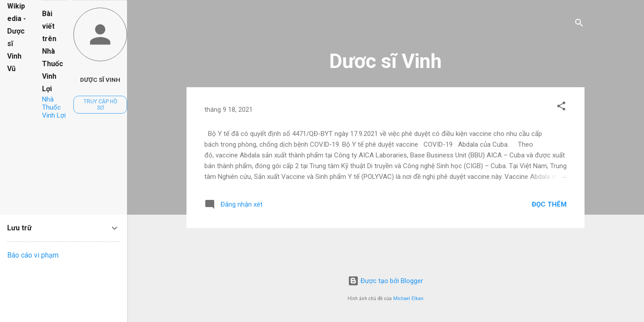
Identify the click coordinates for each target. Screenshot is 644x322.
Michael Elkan (408, 299)
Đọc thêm (549, 204)
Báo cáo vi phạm (33, 255)
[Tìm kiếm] (579, 24)
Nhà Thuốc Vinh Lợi (54, 107)
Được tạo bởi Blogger (386, 281)
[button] (561, 108)
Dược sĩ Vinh (100, 80)
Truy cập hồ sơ (100, 105)
